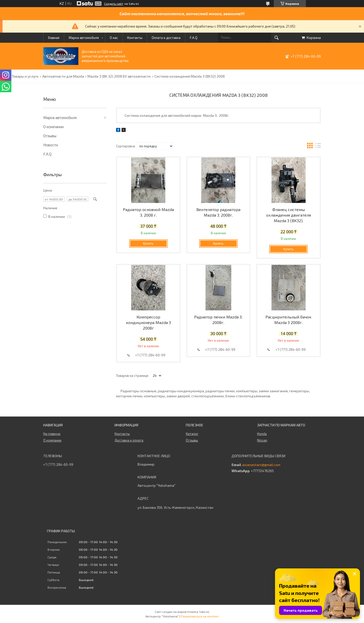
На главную (52, 434)
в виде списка (318, 146)
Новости (51, 145)
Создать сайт (114, 4)
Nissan (262, 440)
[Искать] (277, 38)
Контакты (135, 38)
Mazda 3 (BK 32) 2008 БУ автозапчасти (119, 76)
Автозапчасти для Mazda (63, 76)
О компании (53, 127)
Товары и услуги (25, 76)
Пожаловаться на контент (200, 616)
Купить (148, 244)
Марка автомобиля (84, 38)
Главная (54, 38)
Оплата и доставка (166, 38)
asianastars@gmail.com (261, 465)
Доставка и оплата (129, 440)
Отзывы (50, 136)
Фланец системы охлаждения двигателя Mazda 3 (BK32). (289, 215)
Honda (262, 434)
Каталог (192, 434)
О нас (114, 38)
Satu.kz (204, 612)
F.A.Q (194, 38)
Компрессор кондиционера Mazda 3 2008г (148, 322)
